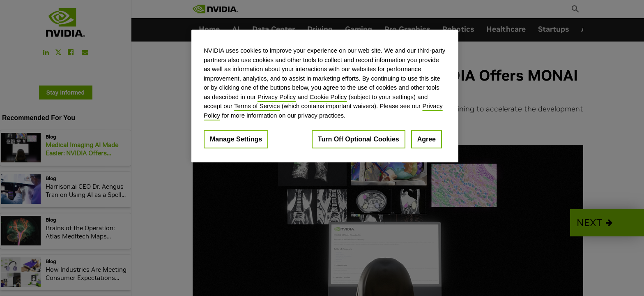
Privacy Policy (277, 97)
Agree (427, 139)
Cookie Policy (328, 97)
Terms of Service (257, 106)
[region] (325, 96)
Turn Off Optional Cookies (359, 139)
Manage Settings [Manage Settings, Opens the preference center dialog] (236, 139)
